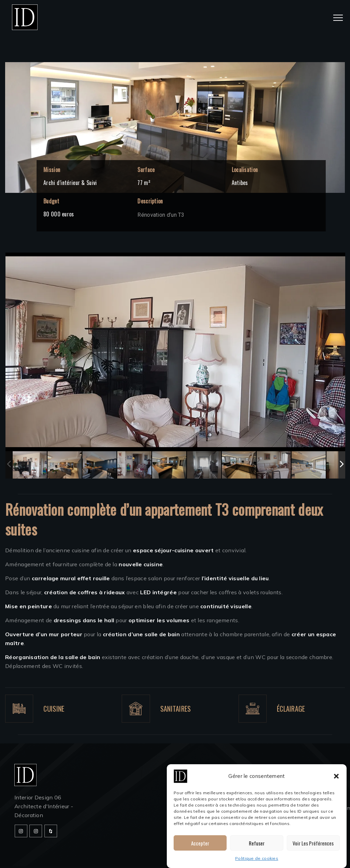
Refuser (257, 849)
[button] (336, 782)
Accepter (200, 849)
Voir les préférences (313, 849)
